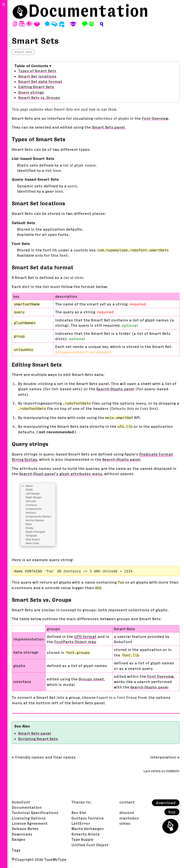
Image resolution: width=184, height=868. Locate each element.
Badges (19, 839)
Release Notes (25, 829)
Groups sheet (91, 679)
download (166, 803)
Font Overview (155, 118)
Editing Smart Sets (36, 87)
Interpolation (163, 757)
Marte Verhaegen (88, 829)
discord (127, 813)
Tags (16, 850)
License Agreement (30, 823)
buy (172, 812)
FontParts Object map (75, 642)
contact (127, 802)
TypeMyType (55, 859)
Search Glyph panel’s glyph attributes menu (61, 474)
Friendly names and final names (45, 757)
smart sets (23, 52)
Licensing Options (29, 818)
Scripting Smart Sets (38, 739)
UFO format (85, 636)
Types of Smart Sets (37, 71)
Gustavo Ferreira (88, 818)
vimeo (125, 823)
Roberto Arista (86, 834)
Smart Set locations (37, 76)
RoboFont (21, 802)
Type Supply (82, 839)
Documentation (88, 11)
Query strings (31, 92)
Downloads (22, 834)
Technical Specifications (35, 813)
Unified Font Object (90, 845)
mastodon (129, 818)
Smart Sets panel (108, 127)
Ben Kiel (79, 813)
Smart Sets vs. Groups (39, 98)
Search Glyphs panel (115, 389)
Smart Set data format (40, 81)
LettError (81, 823)
